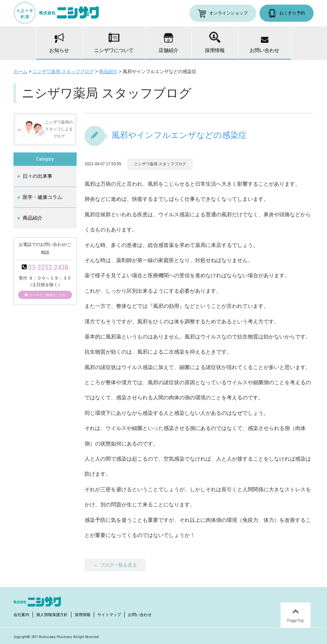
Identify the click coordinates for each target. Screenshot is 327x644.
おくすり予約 (292, 13)
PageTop (296, 620)
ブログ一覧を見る (118, 565)
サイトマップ (109, 615)
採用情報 (215, 42)
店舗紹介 (168, 43)
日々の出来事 (38, 176)
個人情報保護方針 (52, 615)
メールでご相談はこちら (47, 295)
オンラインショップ (228, 13)
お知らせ (59, 43)
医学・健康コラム (42, 197)
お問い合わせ (264, 45)
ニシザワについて (114, 43)
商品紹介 (33, 218)
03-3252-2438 (48, 268)
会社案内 (21, 615)
